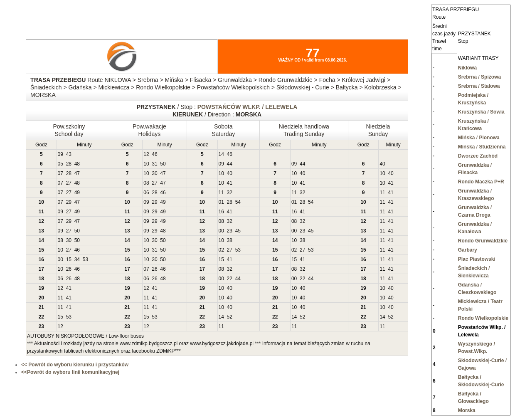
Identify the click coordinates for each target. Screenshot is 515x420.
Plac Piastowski (477, 259)
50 (163, 164)
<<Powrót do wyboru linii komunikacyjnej (70, 372)
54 (238, 202)
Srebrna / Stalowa (479, 86)
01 (221, 202)
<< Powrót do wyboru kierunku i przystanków (75, 365)
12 (146, 154)
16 (221, 212)
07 (60, 173)
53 (238, 250)
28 (69, 164)
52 (230, 317)
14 (221, 154)
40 (382, 164)
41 (230, 183)
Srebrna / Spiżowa (479, 77)
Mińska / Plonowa (479, 138)
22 (230, 279)
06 (146, 193)
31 (154, 164)
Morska (467, 410)
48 (77, 164)
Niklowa (467, 68)
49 (77, 193)
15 (69, 259)
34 (77, 259)
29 (69, 202)
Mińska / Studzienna (482, 147)
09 (60, 154)
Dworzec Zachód (478, 156)
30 (154, 173)
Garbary (468, 250)
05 (60, 164)
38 (230, 240)
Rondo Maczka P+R (481, 182)
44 (230, 164)
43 (69, 154)
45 (238, 231)
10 (146, 164)
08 (146, 183)
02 (221, 250)
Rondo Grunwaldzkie (483, 241)
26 (69, 269)
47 (77, 173)
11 (221, 193)
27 (69, 183)
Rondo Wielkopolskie (483, 318)
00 (221, 231)
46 (154, 154)
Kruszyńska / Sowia (481, 112)
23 (230, 231)
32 (230, 193)
